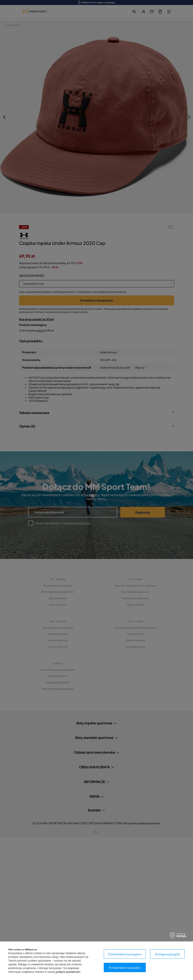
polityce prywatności (68, 972)
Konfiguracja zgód (167, 954)
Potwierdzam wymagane (125, 954)
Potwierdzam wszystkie (125, 968)
